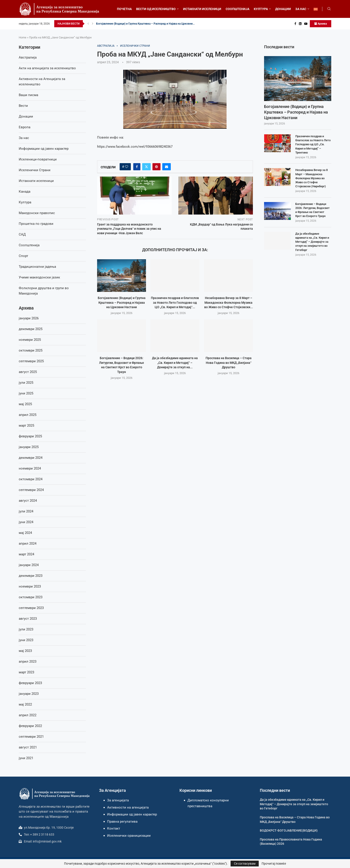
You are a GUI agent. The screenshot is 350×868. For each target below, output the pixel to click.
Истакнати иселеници (36, 181)
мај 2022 (25, 704)
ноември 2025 (30, 340)
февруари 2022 (30, 726)
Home (23, 37)
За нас (24, 138)
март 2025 (26, 426)
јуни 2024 (26, 522)
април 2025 (28, 415)
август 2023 (28, 619)
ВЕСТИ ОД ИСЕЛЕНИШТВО (156, 9)
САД (22, 234)
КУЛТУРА (261, 9)
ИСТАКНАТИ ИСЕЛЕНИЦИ (202, 9)
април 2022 (28, 715)
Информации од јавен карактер (44, 149)
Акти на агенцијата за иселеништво (47, 68)
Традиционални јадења (37, 267)
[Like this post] (127, 167)
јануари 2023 (29, 694)
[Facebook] (295, 24)
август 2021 (28, 747)
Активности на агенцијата (128, 807)
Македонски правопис (37, 213)
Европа (25, 127)
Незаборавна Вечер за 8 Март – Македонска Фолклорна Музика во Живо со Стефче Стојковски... (228, 302)
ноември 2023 (30, 586)
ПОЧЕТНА (124, 9)
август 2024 (28, 501)
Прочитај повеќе (274, 864)
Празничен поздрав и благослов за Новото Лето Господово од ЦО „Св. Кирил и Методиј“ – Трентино (313, 144)
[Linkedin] (300, 24)
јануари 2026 (29, 318)
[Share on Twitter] (146, 167)
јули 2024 (26, 511)
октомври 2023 (31, 597)
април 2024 (28, 544)
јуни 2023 (26, 640)
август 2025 (28, 372)
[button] (88, 24)
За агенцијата (118, 800)
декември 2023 (31, 576)
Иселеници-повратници (38, 159)
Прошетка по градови (36, 224)
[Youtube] (306, 24)
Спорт (23, 256)
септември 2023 (31, 608)
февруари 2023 (30, 683)
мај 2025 (25, 404)
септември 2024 (31, 490)
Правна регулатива (122, 822)
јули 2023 (26, 629)
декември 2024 (31, 458)
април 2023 (28, 662)
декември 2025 (31, 329)
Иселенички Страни (35, 170)
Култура (25, 202)
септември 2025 (31, 361)
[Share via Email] (167, 167)
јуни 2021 (26, 758)
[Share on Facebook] (137, 167)
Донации (26, 116)
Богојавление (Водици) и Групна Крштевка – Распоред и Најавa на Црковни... (145, 24)
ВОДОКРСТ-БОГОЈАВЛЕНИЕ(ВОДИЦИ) (289, 830)
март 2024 (26, 554)
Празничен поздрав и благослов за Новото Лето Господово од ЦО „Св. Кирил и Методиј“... (175, 302)
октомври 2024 (31, 479)
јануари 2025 (29, 447)
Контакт (114, 828)
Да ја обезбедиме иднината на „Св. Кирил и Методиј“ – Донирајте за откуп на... (175, 363)
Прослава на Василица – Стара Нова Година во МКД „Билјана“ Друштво (228, 363)
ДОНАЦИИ (283, 9)
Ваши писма (28, 95)
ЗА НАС (301, 9)
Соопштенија (29, 245)
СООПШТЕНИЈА (237, 9)
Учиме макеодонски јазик (39, 277)
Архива (321, 24)
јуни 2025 (26, 393)
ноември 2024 (30, 468)
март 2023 (26, 672)
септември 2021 (31, 737)
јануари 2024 (29, 565)
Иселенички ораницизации (129, 836)
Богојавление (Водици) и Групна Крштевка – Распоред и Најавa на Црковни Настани (122, 302)
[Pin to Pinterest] (156, 167)
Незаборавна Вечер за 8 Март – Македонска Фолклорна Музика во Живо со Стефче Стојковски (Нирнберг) (311, 178)
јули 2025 (26, 383)
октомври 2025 (31, 350)
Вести (23, 106)
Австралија (28, 57)
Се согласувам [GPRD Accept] (245, 864)
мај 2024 (25, 533)
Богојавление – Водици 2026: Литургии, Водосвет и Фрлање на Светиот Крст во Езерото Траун (312, 210)
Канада (25, 192)
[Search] (329, 9)
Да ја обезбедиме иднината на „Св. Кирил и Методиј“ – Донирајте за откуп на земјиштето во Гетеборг (312, 242)
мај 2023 (25, 651)
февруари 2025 (30, 436)
